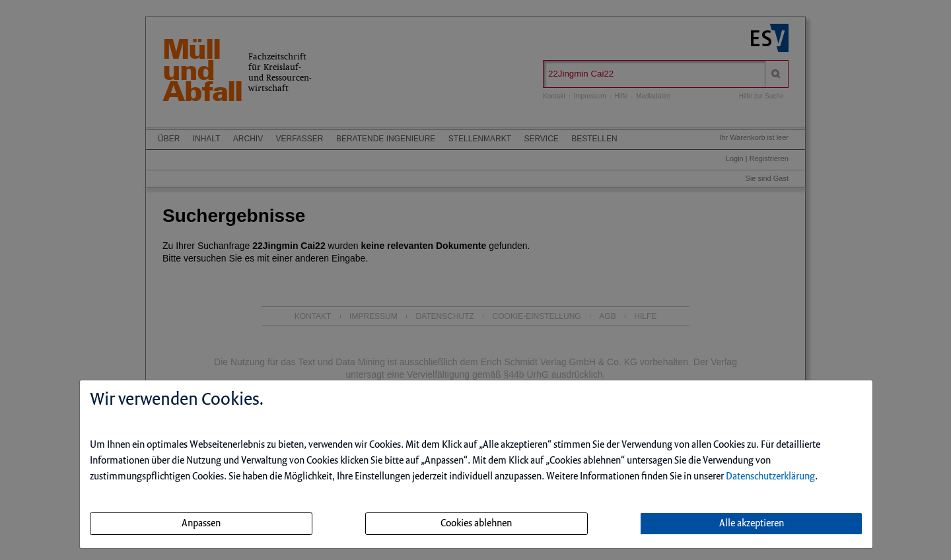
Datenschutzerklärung (770, 477)
